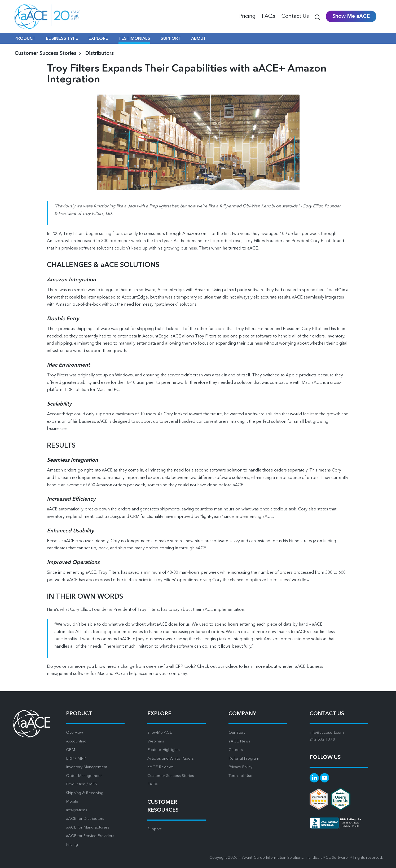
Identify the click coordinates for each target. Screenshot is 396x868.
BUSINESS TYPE (62, 39)
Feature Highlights (164, 750)
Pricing (72, 845)
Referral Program (244, 759)
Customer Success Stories (171, 776)
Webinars (156, 742)
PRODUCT (25, 39)
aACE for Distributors (85, 819)
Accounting (76, 742)
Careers (236, 750)
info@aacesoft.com (327, 733)
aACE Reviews (160, 767)
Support (154, 829)
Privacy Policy (240, 767)
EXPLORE (98, 39)
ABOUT (199, 39)
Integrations (77, 810)
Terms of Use (240, 776)
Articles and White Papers (171, 759)
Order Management (84, 776)
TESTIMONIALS (134, 39)
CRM (71, 750)
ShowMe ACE (160, 733)
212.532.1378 (322, 740)
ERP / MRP (76, 759)
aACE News (239, 742)
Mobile (72, 802)
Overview (74, 733)
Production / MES (82, 784)
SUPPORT (171, 39)
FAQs (153, 784)
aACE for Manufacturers (88, 828)
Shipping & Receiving (85, 793)
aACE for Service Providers (90, 836)
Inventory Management (87, 767)
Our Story (237, 733)
